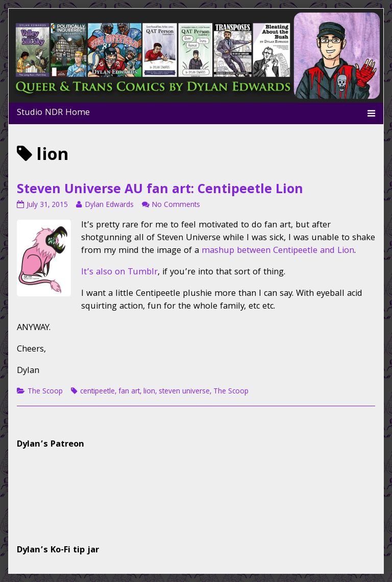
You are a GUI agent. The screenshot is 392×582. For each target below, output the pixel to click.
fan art (129, 392)
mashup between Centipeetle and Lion (278, 251)
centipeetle (97, 392)
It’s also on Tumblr (119, 273)
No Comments (176, 205)
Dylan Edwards (109, 205)
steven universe (184, 392)
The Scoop (45, 392)
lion (149, 392)
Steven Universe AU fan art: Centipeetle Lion (160, 191)
